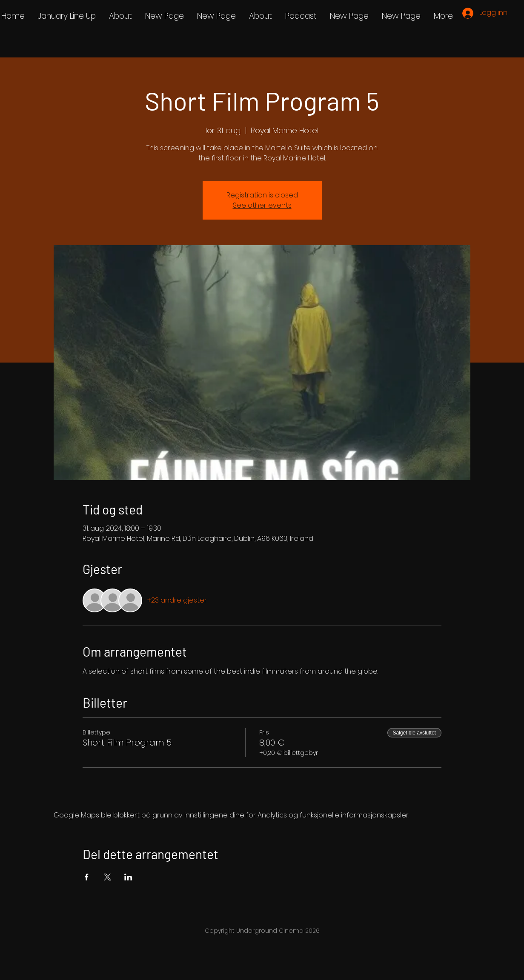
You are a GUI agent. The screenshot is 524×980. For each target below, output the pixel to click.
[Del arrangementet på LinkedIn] (128, 877)
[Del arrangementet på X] (107, 877)
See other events (262, 205)
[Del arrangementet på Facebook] (87, 877)
